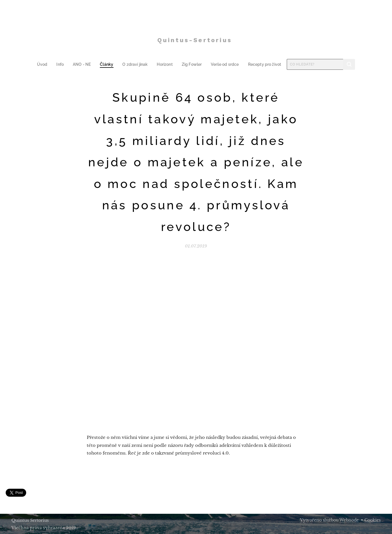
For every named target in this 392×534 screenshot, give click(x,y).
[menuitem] (48, 64)
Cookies (373, 520)
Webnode (349, 520)
